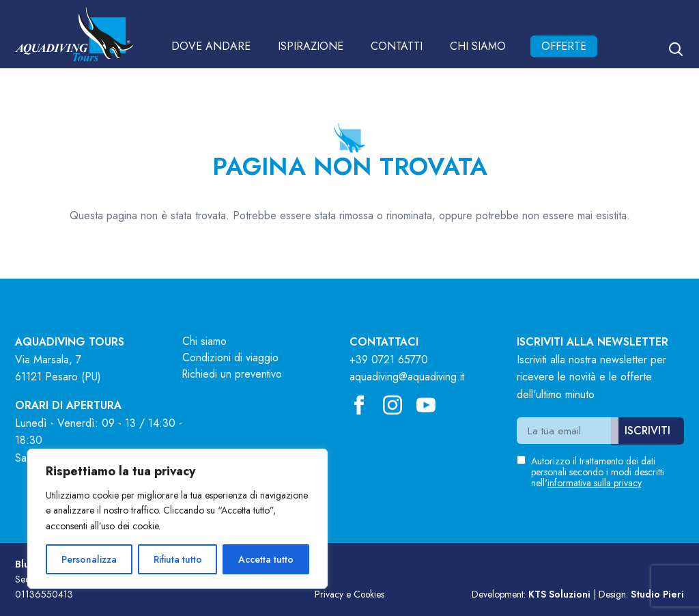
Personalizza (89, 559)
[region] (177, 519)
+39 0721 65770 (389, 360)
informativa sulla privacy (594, 483)
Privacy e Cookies (349, 594)
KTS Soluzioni (559, 594)
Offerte (564, 46)
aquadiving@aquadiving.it (407, 377)
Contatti (397, 46)
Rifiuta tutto (178, 559)
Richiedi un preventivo (233, 374)
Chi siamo (478, 46)
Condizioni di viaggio (230, 358)
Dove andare (211, 46)
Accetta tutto (266, 559)
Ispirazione (311, 46)
